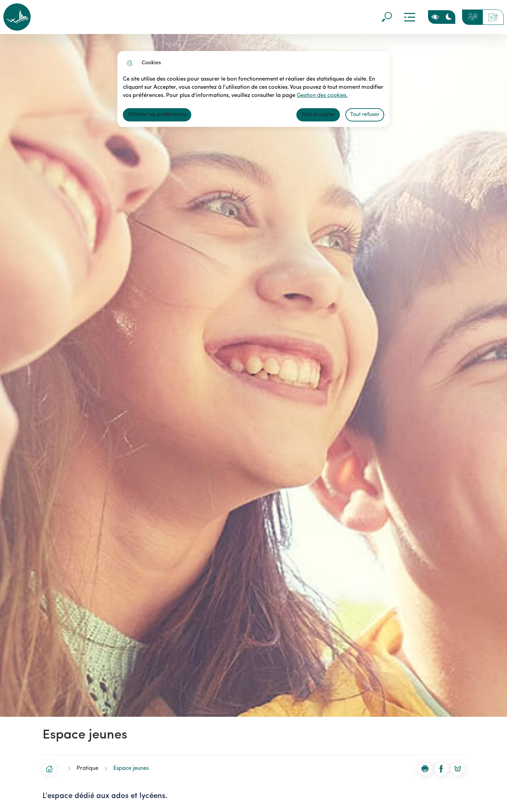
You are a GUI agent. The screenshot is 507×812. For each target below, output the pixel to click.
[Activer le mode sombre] (448, 17)
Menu (409, 17)
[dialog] (253, 89)
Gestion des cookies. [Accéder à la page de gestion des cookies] (317, 96)
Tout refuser (365, 115)
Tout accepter (318, 115)
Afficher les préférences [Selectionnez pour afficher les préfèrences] (157, 115)
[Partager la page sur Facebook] (441, 769)
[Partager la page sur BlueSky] (458, 769)
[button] (425, 769)
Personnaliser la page (435, 17)
